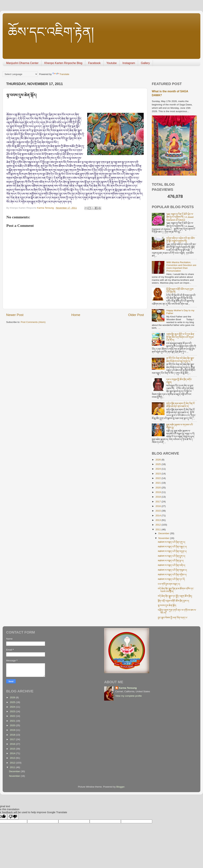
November (164, 538)
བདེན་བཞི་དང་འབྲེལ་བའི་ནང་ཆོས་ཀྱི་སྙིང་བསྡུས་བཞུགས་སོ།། (181, 240)
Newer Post (15, 315)
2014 (159, 516)
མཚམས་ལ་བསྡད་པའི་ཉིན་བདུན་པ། (172, 551)
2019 (159, 492)
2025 (159, 464)
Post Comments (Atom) (33, 322)
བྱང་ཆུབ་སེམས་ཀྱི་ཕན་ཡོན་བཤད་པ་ (173, 618)
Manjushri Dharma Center (22, 63)
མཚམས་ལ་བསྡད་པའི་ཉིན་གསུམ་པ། (172, 570)
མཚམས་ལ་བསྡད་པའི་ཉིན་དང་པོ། (171, 579)
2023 (159, 474)
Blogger (120, 787)
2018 (159, 497)
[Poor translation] (13, 817)
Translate (61, 74)
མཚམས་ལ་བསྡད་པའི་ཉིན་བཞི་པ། (171, 565)
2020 (159, 488)
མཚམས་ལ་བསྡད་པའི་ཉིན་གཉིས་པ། (172, 575)
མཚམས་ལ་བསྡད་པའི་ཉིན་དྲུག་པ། (171, 556)
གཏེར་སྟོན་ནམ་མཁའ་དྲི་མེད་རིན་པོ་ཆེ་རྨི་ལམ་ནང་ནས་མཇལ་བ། (181, 405)
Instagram (129, 63)
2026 (159, 460)
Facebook (94, 63)
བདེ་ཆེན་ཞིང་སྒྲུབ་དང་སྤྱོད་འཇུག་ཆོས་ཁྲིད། (175, 596)
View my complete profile (129, 696)
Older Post (136, 315)
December (164, 533)
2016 (159, 506)
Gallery (145, 63)
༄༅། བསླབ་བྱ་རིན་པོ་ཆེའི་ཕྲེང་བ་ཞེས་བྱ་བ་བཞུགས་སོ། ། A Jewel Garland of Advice (180, 217)
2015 (159, 511)
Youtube (112, 63)
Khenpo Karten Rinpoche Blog (63, 63)
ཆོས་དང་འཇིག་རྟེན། (51, 32)
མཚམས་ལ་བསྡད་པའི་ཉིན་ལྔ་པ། (171, 561)
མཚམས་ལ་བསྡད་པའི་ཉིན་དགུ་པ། (171, 542)
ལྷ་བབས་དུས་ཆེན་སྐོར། (167, 606)
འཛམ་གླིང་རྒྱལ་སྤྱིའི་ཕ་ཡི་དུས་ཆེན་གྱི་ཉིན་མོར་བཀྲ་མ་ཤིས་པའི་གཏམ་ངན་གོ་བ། (180, 337)
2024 (159, 469)
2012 (159, 525)
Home (76, 315)
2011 (159, 529)
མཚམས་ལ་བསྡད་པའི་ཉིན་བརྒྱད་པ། (172, 547)
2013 (159, 520)
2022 (159, 478)
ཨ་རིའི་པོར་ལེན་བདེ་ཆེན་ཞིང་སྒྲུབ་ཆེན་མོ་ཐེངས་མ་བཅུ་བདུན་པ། (180, 360)
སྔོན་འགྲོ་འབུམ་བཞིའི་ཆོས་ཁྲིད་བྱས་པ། (173, 601)
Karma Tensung (128, 688)
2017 (159, 502)
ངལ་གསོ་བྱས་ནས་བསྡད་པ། (169, 584)
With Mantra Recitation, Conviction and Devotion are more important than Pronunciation (181, 267)
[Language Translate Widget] (20, 74)
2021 (159, 483)
